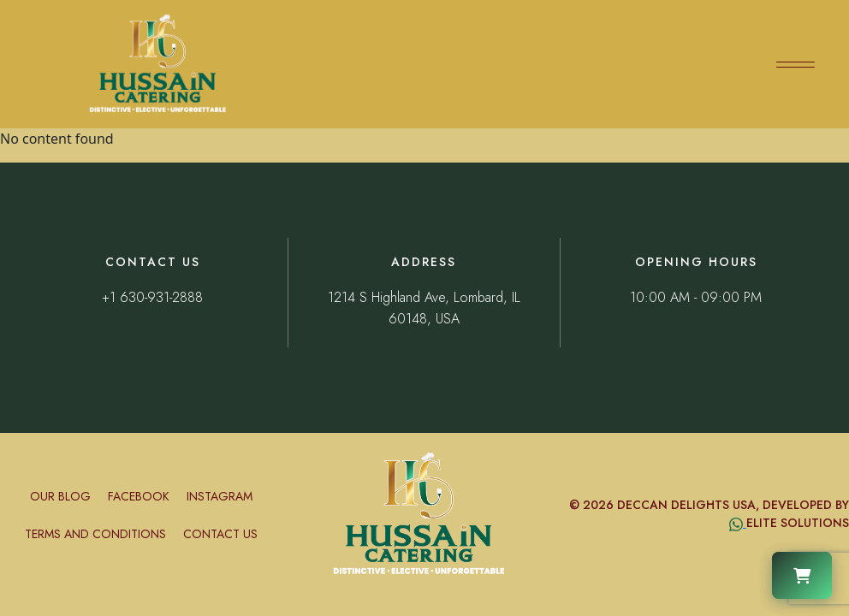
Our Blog (60, 496)
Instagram (220, 496)
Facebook (139, 496)
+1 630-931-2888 (152, 297)
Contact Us (220, 534)
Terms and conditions (95, 534)
